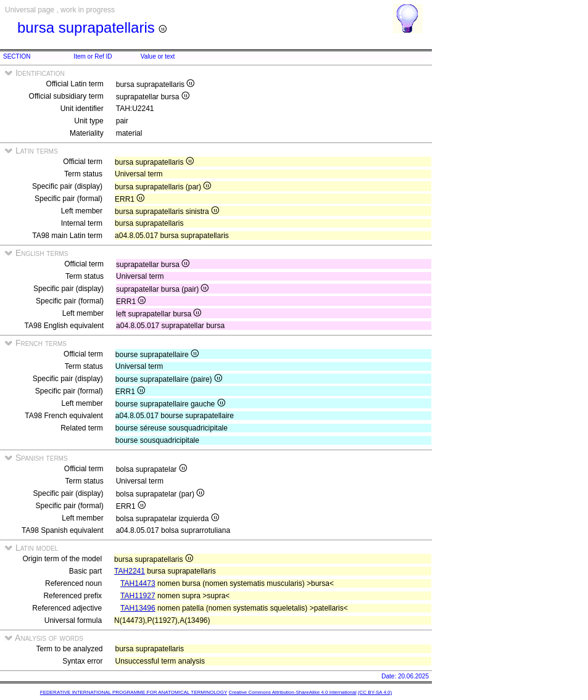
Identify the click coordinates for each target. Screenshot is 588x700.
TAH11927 (138, 596)
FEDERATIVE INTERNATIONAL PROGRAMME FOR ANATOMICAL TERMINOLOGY (134, 692)
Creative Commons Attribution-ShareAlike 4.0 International (292, 692)
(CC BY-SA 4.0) (375, 692)
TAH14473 (138, 583)
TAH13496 (138, 608)
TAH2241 (130, 571)
